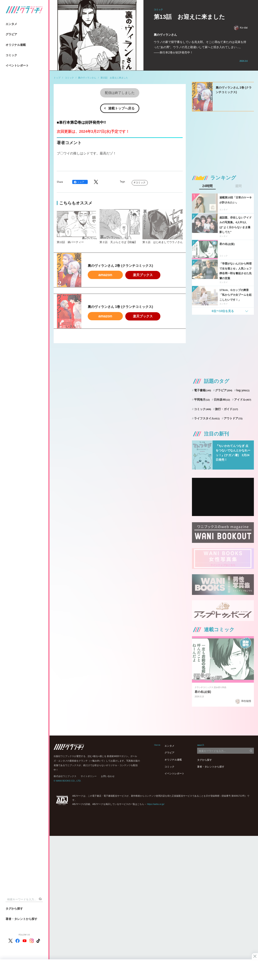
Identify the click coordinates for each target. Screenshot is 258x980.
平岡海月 (202, 400)
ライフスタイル (207, 418)
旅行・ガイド (227, 409)
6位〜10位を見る (223, 311)
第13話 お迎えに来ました (114, 78)
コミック (11, 55)
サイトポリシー (89, 776)
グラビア (11, 34)
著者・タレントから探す (21, 919)
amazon (105, 275)
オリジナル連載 (16, 45)
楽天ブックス (143, 275)
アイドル (243, 400)
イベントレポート (17, 65)
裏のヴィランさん (87, 78)
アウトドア (233, 418)
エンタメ (11, 24)
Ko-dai (241, 28)
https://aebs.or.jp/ (156, 804)
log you (243, 390)
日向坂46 (222, 400)
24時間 (207, 186)
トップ (57, 78)
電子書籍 (203, 390)
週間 (238, 186)
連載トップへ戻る (121, 108)
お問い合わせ (108, 776)
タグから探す (14, 909)
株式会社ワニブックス (65, 776)
